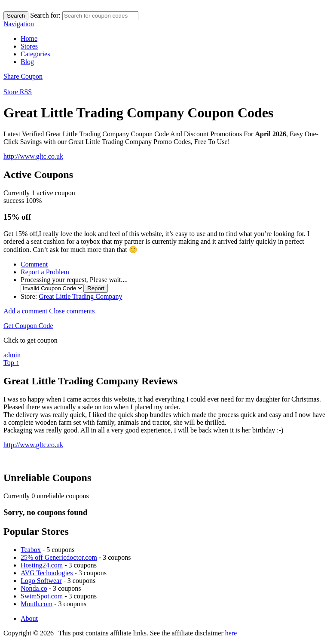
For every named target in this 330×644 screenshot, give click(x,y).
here (231, 633)
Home (29, 38)
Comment (34, 264)
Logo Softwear (41, 581)
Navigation (19, 24)
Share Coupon (23, 76)
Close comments (72, 311)
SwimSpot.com (42, 596)
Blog (27, 62)
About (29, 618)
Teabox (31, 550)
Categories (35, 54)
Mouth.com (37, 604)
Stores (29, 46)
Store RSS (18, 92)
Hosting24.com (42, 565)
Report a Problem (45, 272)
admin (12, 355)
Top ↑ (11, 363)
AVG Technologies (47, 573)
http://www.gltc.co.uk (33, 156)
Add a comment (25, 311)
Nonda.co (34, 588)
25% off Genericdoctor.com (59, 557)
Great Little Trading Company (80, 296)
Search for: (45, 15)
